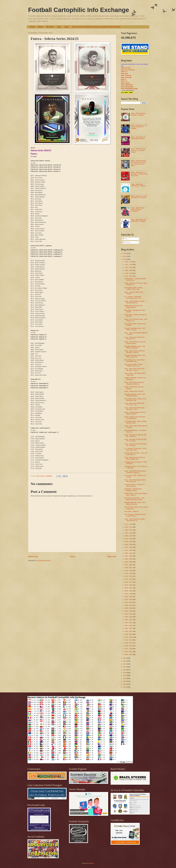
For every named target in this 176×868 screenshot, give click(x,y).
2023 (125, 658)
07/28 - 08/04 (129, 571)
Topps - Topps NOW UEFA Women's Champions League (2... (135, 472)
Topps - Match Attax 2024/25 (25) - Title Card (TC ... (135, 338)
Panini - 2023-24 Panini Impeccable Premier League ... (135, 343)
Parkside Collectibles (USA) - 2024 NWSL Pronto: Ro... (135, 503)
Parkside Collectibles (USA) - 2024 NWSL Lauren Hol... (135, 356)
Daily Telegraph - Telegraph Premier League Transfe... (135, 515)
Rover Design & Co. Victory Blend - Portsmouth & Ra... (135, 361)
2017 (125, 675)
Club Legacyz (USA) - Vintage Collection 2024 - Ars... (133, 365)
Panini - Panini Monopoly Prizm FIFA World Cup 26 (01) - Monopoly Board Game (138, 163)
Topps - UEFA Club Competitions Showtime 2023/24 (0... (134, 383)
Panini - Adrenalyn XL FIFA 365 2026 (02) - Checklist (139, 197)
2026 (125, 253)
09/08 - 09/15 (129, 553)
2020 (125, 667)
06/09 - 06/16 (129, 591)
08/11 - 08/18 (129, 565)
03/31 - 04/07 (129, 620)
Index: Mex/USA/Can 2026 (129, 89)
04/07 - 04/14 (129, 617)
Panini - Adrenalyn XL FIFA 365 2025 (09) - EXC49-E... (135, 436)
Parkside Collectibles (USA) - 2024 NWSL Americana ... (135, 395)
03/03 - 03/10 (129, 631)
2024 (125, 259)
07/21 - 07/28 (129, 573)
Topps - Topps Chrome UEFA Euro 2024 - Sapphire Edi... (135, 458)
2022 (125, 661)
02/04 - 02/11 (129, 643)
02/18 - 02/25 (129, 637)
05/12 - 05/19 (129, 602)
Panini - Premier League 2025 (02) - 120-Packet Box (135, 418)
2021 (125, 664)
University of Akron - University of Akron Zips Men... (134, 485)
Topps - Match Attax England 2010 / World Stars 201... (135, 481)
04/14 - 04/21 (129, 614)
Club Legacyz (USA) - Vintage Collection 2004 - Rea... (133, 288)
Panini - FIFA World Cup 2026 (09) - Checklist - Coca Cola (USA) (139, 174)
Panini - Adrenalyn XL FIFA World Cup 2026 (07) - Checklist (139, 127)
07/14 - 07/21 (129, 576)
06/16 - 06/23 (129, 588)
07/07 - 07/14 (129, 579)
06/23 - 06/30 (129, 585)
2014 (125, 684)
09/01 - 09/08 (129, 556)
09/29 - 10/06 (129, 545)
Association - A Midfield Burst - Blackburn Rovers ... (134, 490)
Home (33, 27)
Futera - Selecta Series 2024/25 (134, 391)
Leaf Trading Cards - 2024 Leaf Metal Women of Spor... (136, 422)
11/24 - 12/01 (129, 276)
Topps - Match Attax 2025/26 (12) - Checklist (138, 185)
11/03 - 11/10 (129, 530)
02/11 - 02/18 (129, 640)
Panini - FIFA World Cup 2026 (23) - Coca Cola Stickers (138, 150)
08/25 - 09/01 (129, 559)
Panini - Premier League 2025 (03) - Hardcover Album (135, 413)
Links (66, 27)
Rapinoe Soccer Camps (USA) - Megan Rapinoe (134, 306)
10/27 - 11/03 (129, 533)
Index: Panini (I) (126, 75)
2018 (125, 673)
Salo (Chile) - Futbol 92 (131, 511)
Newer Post (33, 556)
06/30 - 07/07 (129, 582)
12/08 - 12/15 (129, 270)
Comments (126, 242)
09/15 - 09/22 (129, 550)
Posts (125, 239)
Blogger (91, 863)
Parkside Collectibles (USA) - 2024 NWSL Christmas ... (135, 329)
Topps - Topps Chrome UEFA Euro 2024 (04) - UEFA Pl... (135, 352)
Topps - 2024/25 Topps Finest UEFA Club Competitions (138, 209)
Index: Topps (125, 83)
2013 (125, 687)
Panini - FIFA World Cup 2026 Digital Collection (138, 138)
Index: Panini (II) (126, 77)
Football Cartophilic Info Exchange (79, 10)
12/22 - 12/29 (129, 265)
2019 (125, 670)
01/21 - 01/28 (129, 649)
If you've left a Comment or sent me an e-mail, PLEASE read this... (97, 27)
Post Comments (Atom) (43, 561)
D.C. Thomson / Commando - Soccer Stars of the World (135, 449)
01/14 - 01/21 (129, 652)
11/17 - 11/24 (129, 524)
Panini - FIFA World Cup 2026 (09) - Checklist (138, 114)
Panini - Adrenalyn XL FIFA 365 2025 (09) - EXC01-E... (135, 445)
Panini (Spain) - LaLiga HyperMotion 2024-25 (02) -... (135, 279)
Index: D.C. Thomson (128, 70)
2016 (125, 678)
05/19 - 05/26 (129, 599)
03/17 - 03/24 (129, 626)
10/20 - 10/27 (129, 536)
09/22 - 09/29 (129, 547)
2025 (125, 256)
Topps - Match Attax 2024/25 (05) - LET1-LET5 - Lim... (135, 404)
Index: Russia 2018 (127, 87)
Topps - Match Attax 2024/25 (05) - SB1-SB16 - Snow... (135, 370)
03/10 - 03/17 (129, 628)
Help (59, 27)
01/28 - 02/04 (129, 646)
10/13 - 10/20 (129, 539)
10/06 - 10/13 (129, 542)
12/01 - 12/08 (129, 273)
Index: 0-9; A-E (126, 68)
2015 (125, 681)
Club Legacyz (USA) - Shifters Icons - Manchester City (136, 400)
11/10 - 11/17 (129, 527)
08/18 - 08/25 (129, 562)
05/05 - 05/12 (129, 605)
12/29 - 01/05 (129, 262)
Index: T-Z (124, 81)
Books (41, 27)
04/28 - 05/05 (129, 608)
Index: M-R (124, 74)
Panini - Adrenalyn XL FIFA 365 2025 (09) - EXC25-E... (135, 440)
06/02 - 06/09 (129, 594)
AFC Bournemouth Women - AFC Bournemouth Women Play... (134, 499)
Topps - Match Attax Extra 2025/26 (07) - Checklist (139, 220)
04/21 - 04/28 (129, 611)
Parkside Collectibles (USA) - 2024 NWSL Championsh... (135, 347)
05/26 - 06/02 (129, 597)
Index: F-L (124, 72)
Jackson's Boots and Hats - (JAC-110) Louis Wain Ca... (136, 454)
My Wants (50, 27)
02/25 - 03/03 (129, 634)
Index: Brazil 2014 (127, 85)
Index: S (124, 79)
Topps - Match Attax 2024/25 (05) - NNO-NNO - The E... (135, 409)
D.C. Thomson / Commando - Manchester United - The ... (133, 297)
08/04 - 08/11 (129, 568)
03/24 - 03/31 (129, 623)
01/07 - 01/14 (129, 654)
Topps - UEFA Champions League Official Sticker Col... (135, 302)
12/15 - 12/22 (129, 267)
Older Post (112, 556)
